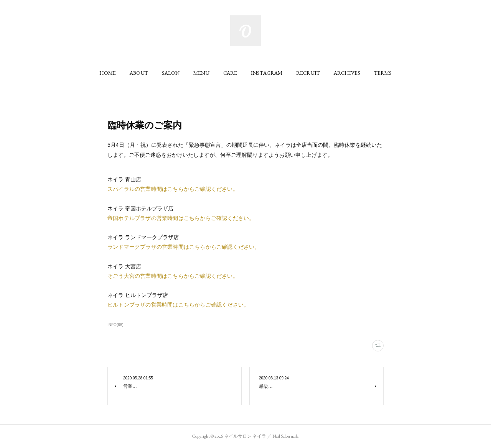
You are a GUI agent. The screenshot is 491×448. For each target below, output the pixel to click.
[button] (108, 73)
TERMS (383, 73)
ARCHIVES (347, 73)
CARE (230, 73)
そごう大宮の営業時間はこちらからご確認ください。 (173, 276)
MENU (201, 73)
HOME (108, 73)
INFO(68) (115, 325)
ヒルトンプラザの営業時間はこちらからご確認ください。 (178, 305)
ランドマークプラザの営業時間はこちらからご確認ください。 (184, 247)
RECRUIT (308, 73)
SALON (171, 73)
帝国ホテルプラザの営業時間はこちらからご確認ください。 (181, 218)
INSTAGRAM (267, 73)
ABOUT (139, 73)
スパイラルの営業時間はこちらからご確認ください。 (173, 189)
